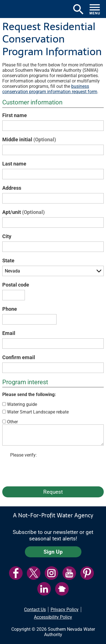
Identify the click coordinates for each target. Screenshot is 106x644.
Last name (14, 164)
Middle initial (29, 139)
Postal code (16, 285)
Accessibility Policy (53, 617)
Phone (10, 309)
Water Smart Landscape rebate (38, 412)
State (8, 260)
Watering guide (22, 404)
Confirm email (19, 357)
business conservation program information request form (50, 89)
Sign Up (53, 552)
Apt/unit (23, 212)
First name (15, 115)
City (7, 236)
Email (9, 333)
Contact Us (35, 610)
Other (12, 422)
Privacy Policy (65, 610)
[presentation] (53, 471)
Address (12, 188)
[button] (10, 9)
